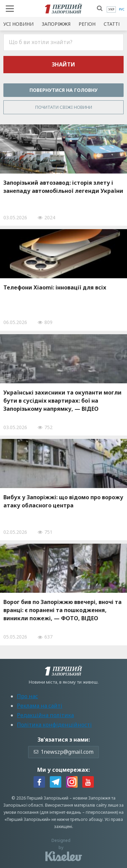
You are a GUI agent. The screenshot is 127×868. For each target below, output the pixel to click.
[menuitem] (111, 9)
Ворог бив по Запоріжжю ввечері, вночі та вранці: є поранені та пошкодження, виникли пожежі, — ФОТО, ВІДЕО (62, 610)
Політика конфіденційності (54, 725)
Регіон (87, 24)
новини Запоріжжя (92, 798)
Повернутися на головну (63, 90)
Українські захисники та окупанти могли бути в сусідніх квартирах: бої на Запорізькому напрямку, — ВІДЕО (62, 401)
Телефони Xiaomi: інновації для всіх (55, 287)
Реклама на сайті (40, 706)
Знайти (63, 64)
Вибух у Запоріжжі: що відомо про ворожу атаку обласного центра (63, 501)
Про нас (27, 696)
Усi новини (18, 24)
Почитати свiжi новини (64, 107)
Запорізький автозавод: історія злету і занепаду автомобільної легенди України (63, 187)
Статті (112, 24)
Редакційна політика (45, 715)
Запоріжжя (56, 24)
